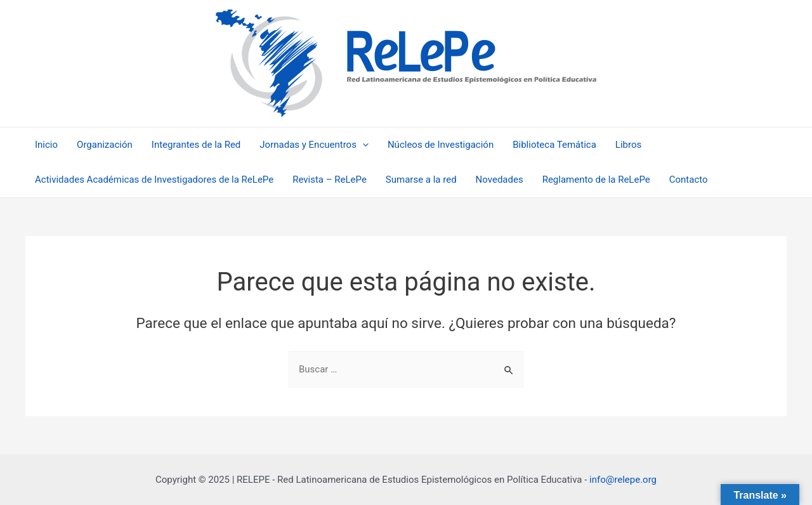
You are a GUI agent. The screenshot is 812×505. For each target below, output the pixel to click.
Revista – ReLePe (330, 180)
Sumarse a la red (421, 180)
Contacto (689, 180)
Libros (628, 145)
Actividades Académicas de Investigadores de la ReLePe (154, 180)
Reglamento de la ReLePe (596, 180)
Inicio (46, 145)
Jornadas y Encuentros (314, 145)
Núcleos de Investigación (441, 145)
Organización (105, 145)
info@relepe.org (623, 480)
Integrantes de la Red (196, 145)
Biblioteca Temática (554, 145)
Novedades (500, 180)
